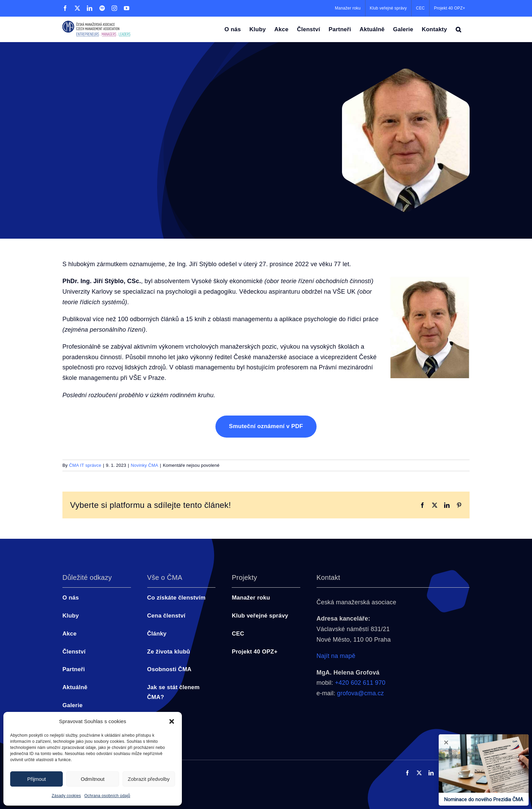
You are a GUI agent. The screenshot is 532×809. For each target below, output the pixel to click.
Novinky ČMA (144, 465)
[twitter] (419, 773)
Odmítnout (93, 779)
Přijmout (36, 779)
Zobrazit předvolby (149, 779)
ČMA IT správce (85, 465)
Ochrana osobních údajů (107, 796)
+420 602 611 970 (360, 683)
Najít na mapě (336, 656)
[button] (172, 721)
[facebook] (407, 773)
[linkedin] (431, 773)
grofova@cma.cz (360, 693)
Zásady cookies (66, 796)
